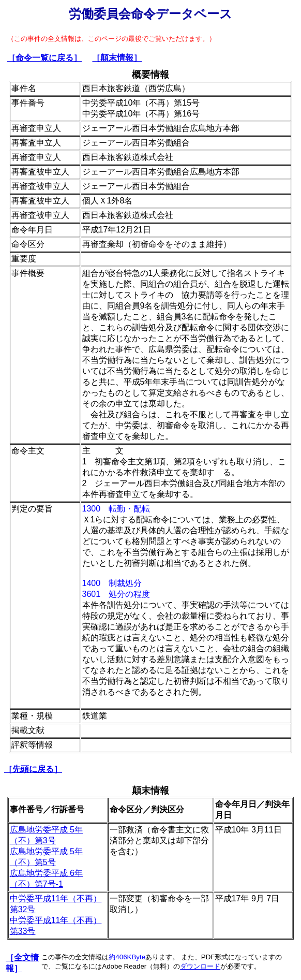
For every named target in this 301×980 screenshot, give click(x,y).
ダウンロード (200, 966)
